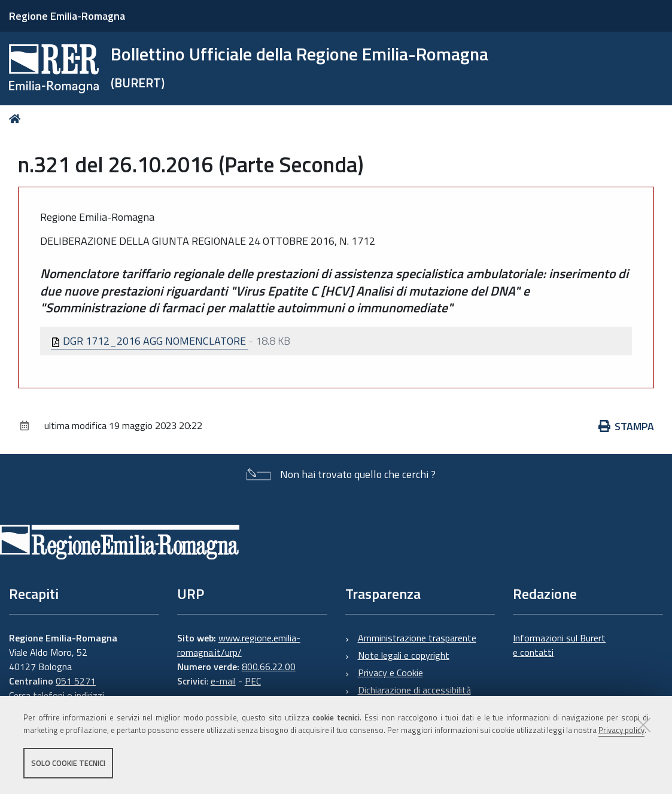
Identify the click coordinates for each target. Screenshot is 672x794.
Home (17, 119)
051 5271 (76, 681)
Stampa (627, 426)
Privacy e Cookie (390, 673)
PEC (253, 681)
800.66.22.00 (269, 667)
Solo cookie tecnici (68, 763)
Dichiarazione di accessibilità (414, 690)
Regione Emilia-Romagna (67, 16)
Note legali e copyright (404, 655)
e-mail (223, 681)
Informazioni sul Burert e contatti (559, 645)
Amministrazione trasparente (417, 638)
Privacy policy (621, 730)
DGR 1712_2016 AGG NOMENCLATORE (150, 341)
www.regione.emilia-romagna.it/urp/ (239, 645)
